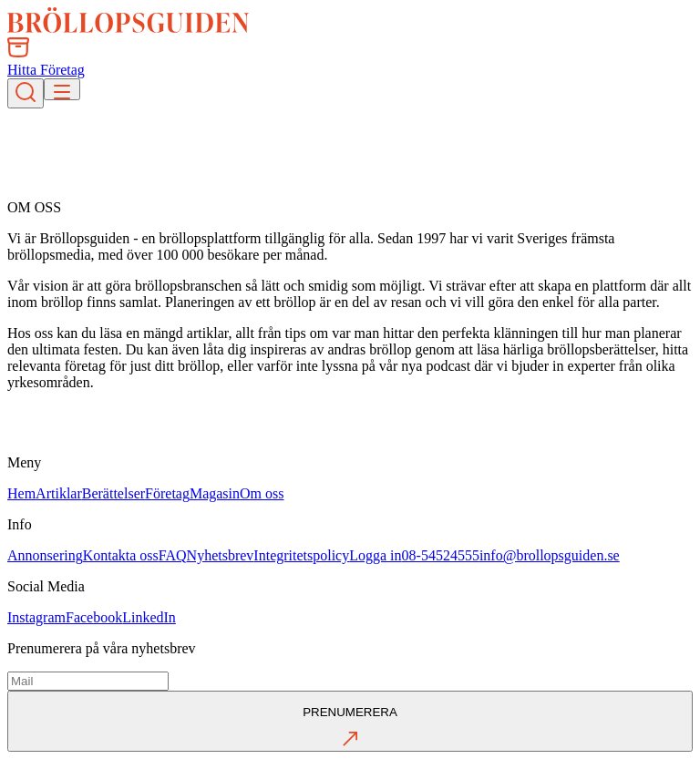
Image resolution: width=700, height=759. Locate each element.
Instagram (36, 617)
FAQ (173, 555)
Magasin (215, 493)
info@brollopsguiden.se (550, 555)
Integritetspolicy (301, 555)
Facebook (94, 617)
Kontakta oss (121, 555)
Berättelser (113, 493)
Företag (167, 493)
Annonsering (45, 555)
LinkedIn (149, 617)
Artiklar (59, 493)
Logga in (375, 555)
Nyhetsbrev (221, 555)
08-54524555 (441, 555)
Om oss (262, 493)
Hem (21, 493)
